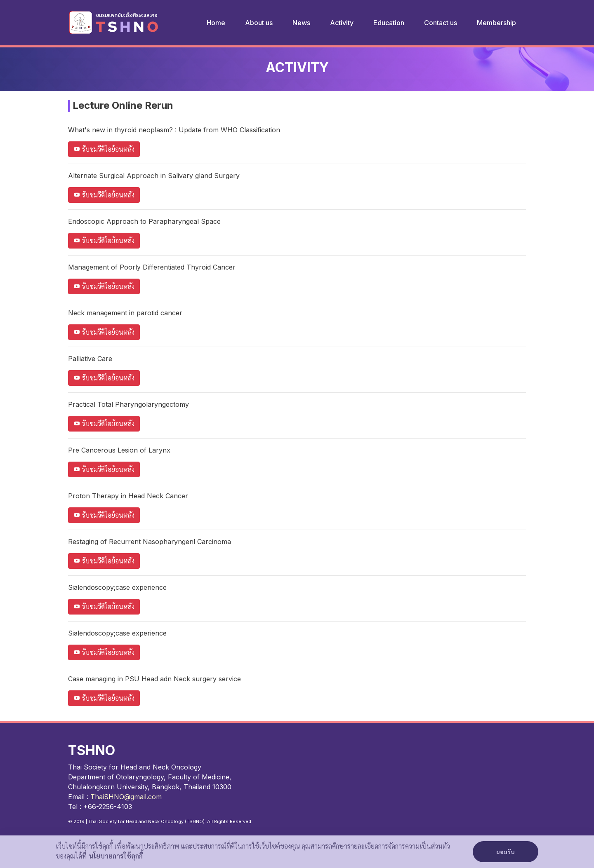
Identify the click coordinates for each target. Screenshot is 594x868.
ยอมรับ (506, 852)
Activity (342, 23)
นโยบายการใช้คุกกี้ (116, 856)
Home (216, 23)
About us (259, 23)
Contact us (441, 23)
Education (389, 23)
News (301, 23)
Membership (496, 23)
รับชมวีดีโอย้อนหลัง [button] (104, 149)
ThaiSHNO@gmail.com (126, 797)
